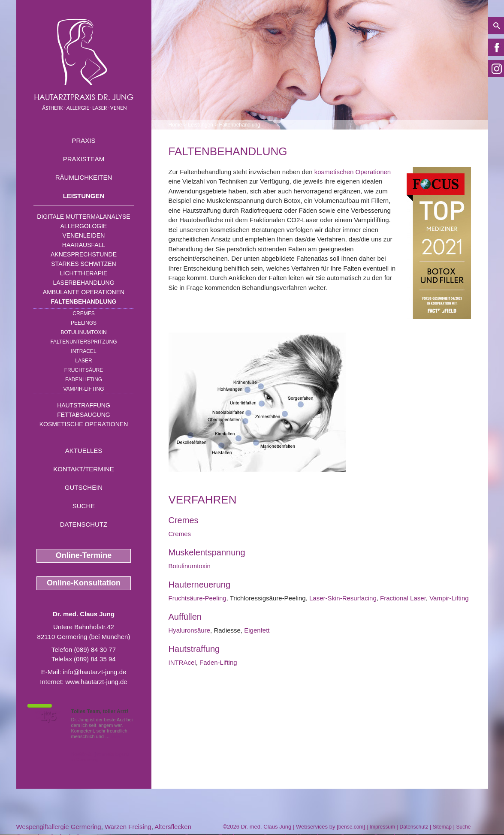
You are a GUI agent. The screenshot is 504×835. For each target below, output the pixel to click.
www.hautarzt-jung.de (96, 682)
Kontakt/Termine (83, 469)
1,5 (48, 717)
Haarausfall (84, 245)
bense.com (351, 827)
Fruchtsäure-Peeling (198, 598)
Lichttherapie (84, 273)
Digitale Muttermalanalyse (83, 217)
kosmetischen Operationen (353, 172)
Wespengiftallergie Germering (59, 827)
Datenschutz (84, 524)
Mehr (116, 736)
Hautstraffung (84, 405)
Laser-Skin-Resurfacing (343, 598)
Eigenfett (257, 630)
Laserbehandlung (83, 283)
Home (175, 125)
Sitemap (442, 827)
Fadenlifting (84, 380)
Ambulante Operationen (84, 292)
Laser (83, 361)
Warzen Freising (128, 827)
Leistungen (84, 196)
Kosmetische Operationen (84, 424)
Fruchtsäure (84, 370)
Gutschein (84, 487)
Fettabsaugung (83, 415)
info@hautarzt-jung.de (95, 672)
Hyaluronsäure (190, 630)
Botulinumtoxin (83, 332)
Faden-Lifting (218, 662)
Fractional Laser (403, 598)
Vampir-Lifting (83, 389)
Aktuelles (84, 451)
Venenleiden (84, 235)
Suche (84, 506)
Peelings (84, 323)
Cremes (83, 314)
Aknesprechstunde (84, 254)
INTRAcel (83, 351)
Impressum (382, 827)
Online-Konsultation (84, 583)
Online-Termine (84, 555)
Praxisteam (84, 159)
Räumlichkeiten (84, 177)
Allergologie (84, 226)
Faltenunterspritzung (83, 342)
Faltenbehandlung (84, 301)
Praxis (83, 140)
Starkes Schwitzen (83, 264)
